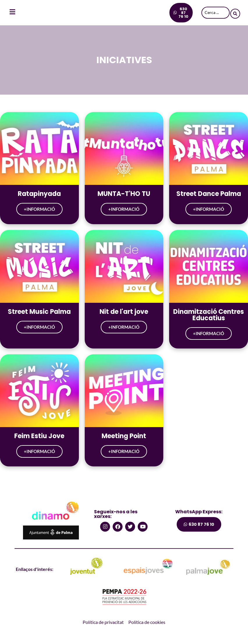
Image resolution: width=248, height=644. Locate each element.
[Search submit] (235, 13)
